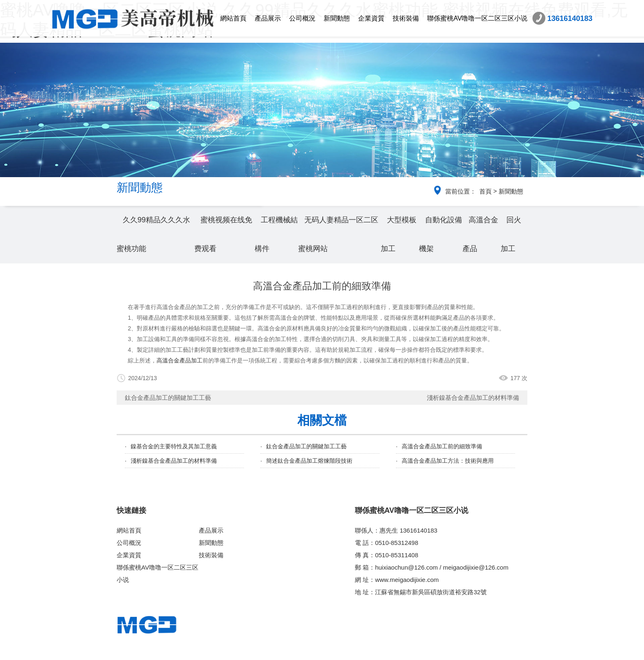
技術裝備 (406, 18)
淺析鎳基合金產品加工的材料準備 (473, 398)
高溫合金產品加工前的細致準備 (442, 446)
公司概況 (302, 18)
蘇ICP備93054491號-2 (384, 651)
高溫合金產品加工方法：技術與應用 (448, 461)
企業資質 (371, 18)
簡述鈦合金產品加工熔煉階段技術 (309, 461)
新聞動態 (337, 18)
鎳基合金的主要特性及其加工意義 (174, 446)
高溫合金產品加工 (179, 360)
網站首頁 (233, 18)
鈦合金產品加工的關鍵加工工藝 (168, 398)
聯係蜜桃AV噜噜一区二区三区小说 (477, 18)
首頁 (485, 191)
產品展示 (268, 18)
